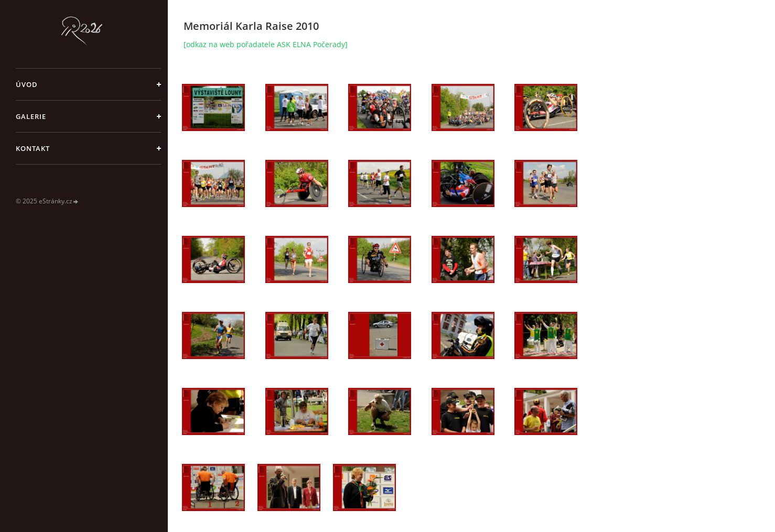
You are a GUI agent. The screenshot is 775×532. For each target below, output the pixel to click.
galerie (31, 116)
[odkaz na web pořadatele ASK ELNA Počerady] (266, 44)
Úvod (27, 84)
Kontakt (33, 148)
